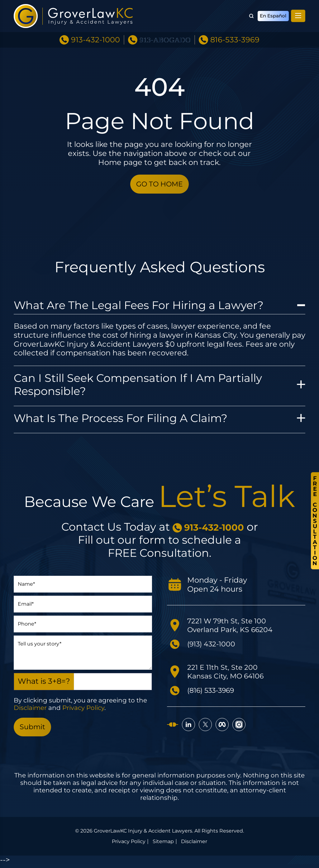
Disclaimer (30, 710)
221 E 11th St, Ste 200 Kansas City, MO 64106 (229, 673)
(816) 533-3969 (214, 692)
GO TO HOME (159, 185)
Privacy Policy (83, 710)
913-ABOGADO (165, 35)
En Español (272, 14)
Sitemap (163, 845)
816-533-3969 (235, 35)
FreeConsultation (314, 521)
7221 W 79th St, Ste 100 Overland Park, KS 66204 (233, 627)
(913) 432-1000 (214, 646)
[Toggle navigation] (298, 14)
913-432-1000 (95, 35)
